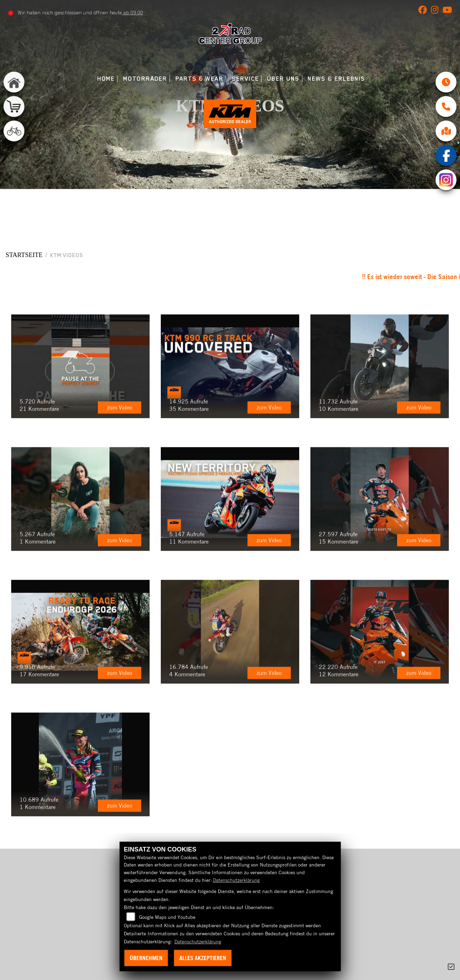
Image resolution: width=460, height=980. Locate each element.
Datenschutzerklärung (236, 880)
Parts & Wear (199, 79)
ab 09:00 (132, 13)
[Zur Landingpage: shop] (14, 107)
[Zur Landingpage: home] (14, 82)
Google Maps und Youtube (167, 917)
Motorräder (145, 79)
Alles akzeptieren (203, 958)
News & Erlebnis (336, 79)
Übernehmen (146, 958)
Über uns (283, 79)
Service (245, 79)
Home (106, 79)
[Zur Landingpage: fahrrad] (14, 131)
